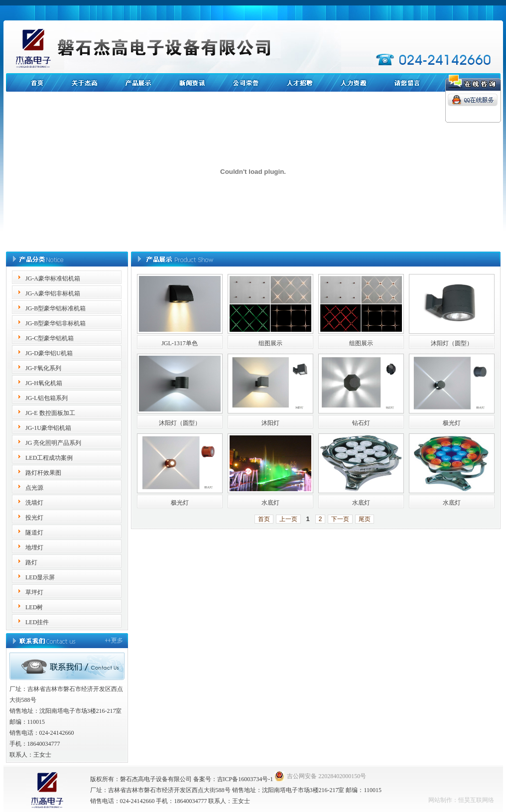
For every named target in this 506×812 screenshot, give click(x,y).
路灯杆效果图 (43, 473)
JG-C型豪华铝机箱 (50, 338)
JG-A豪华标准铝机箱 (53, 278)
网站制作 (440, 800)
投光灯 (34, 518)
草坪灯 (34, 592)
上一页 (288, 519)
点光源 (34, 488)
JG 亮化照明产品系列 (53, 443)
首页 (264, 519)
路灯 (31, 562)
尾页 (365, 519)
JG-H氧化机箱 (44, 383)
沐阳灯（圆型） (452, 343)
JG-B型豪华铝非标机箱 (56, 323)
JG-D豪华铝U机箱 (49, 353)
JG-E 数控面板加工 (50, 413)
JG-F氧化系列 (43, 368)
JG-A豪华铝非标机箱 (53, 293)
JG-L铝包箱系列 (47, 398)
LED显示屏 (40, 577)
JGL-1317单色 (180, 343)
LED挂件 (37, 622)
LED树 (34, 607)
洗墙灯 (34, 503)
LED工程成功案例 (49, 458)
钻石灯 (361, 423)
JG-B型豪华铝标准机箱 (56, 308)
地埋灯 (34, 547)
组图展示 (270, 343)
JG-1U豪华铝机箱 (48, 428)
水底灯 (270, 503)
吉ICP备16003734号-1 (245, 779)
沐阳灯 (270, 423)
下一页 (340, 519)
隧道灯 (34, 533)
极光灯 (452, 423)
